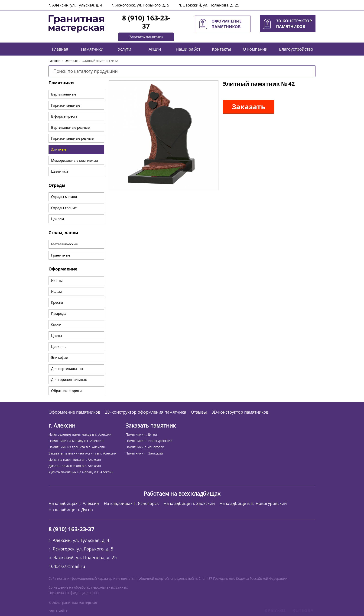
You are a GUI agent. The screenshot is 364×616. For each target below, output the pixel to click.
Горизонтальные (66, 105)
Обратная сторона (67, 391)
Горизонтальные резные (72, 138)
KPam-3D (275, 610)
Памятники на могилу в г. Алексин (76, 441)
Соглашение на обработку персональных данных (88, 587)
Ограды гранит (64, 208)
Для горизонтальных (69, 379)
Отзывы (199, 412)
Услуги (124, 49)
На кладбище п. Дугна (71, 510)
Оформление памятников (74, 412)
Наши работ (188, 49)
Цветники (60, 171)
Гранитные (61, 255)
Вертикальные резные (70, 127)
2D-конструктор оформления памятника (146, 412)
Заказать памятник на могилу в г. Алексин (82, 453)
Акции (155, 49)
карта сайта (58, 610)
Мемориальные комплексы (75, 160)
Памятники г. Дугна (141, 434)
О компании (255, 49)
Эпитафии (60, 357)
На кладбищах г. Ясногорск (131, 503)
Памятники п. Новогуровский (149, 441)
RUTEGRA (303, 610)
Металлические (64, 244)
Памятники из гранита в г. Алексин (77, 447)
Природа (59, 313)
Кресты (57, 302)
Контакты (221, 49)
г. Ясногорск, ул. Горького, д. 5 (140, 5)
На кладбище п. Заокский (189, 503)
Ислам (56, 291)
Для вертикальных (67, 369)
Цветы (57, 336)
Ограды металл (64, 197)
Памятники (92, 49)
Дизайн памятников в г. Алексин (75, 466)
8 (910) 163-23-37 (146, 22)
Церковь (58, 346)
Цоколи (58, 219)
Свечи (56, 324)
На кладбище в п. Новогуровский (253, 503)
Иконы (57, 280)
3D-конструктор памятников (240, 412)
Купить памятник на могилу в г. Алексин (81, 472)
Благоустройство (296, 49)
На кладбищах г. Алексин (74, 503)
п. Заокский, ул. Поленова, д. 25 (209, 5)
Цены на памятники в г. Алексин (75, 460)
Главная (60, 49)
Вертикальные (64, 94)
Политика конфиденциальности (74, 593)
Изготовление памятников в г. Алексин (80, 434)
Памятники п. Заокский (144, 453)
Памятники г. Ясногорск (145, 447)
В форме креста (64, 116)
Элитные (59, 149)
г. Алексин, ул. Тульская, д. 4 (75, 5)
